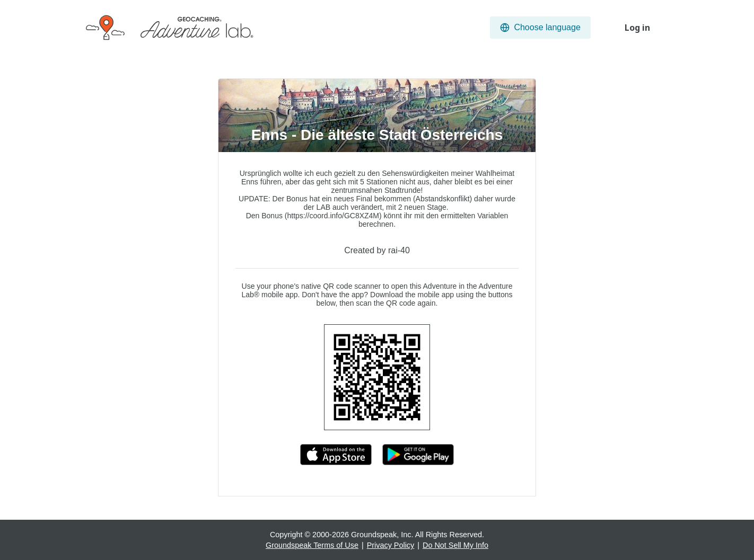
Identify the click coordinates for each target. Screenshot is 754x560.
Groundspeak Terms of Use (312, 545)
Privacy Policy (391, 545)
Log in (637, 28)
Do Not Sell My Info (455, 545)
